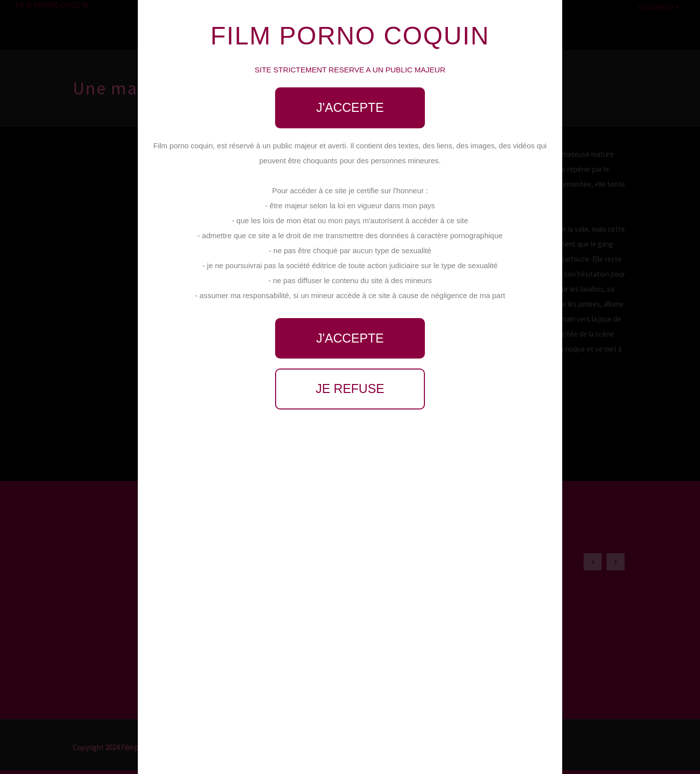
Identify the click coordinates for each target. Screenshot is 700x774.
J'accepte (350, 107)
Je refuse (350, 388)
